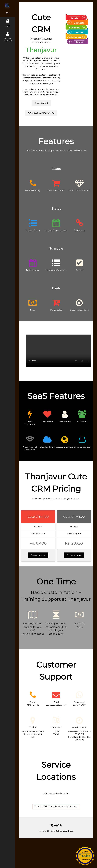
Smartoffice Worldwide (62, 831)
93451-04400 (33, 705)
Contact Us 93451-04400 (41, 113)
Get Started (41, 103)
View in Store (38, 555)
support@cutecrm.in (56, 705)
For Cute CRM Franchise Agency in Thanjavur (56, 806)
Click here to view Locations (56, 793)
